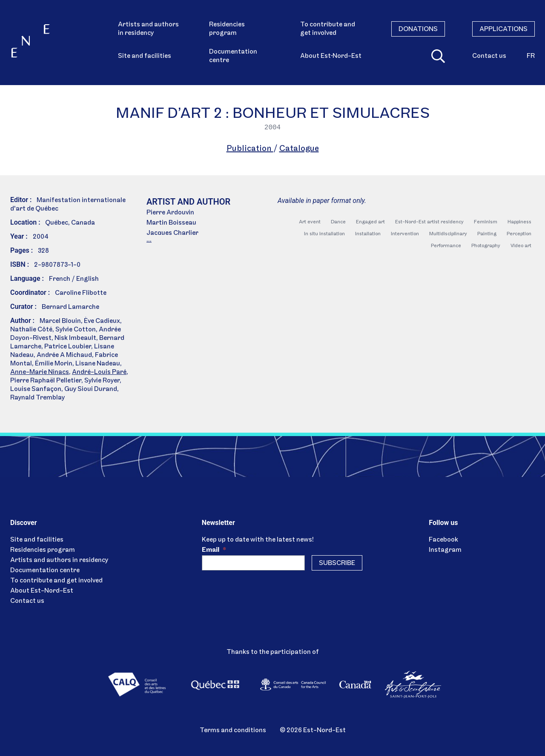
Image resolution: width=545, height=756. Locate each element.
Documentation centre (233, 56)
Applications (503, 29)
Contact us (489, 56)
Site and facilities (145, 56)
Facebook (443, 540)
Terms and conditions (233, 730)
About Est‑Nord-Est (331, 56)
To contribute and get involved (328, 29)
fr (531, 56)
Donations (418, 29)
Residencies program (227, 29)
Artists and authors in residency (148, 29)
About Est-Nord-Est (42, 591)
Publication (250, 149)
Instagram (445, 550)
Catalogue (299, 149)
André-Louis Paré (99, 372)
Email (214, 550)
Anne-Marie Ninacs (40, 372)
